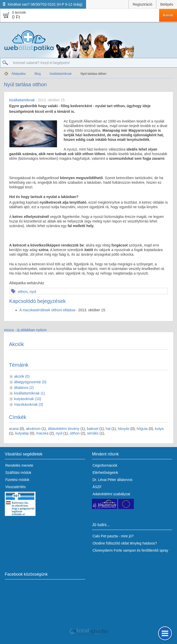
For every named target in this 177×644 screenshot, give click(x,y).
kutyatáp (22, 433)
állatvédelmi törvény (64, 429)
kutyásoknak (28, 399)
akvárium (33, 429)
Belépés (167, 4)
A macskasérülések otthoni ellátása (47, 310)
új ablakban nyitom (32, 330)
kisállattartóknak (61, 74)
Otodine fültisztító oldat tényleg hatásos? (125, 543)
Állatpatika (19, 74)
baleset (93, 429)
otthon (23, 292)
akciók (22, 376)
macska (42, 433)
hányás (123, 429)
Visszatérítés (16, 487)
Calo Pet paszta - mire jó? (113, 536)
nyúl (33, 292)
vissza (9, 330)
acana (14, 429)
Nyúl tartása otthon (93, 74)
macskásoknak (29, 404)
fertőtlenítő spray (155, 550)
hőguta (142, 429)
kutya (159, 429)
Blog (38, 74)
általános (24, 388)
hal (108, 429)
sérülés (93, 433)
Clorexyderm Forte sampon (114, 550)
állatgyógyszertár (30, 382)
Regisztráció (142, 4)
